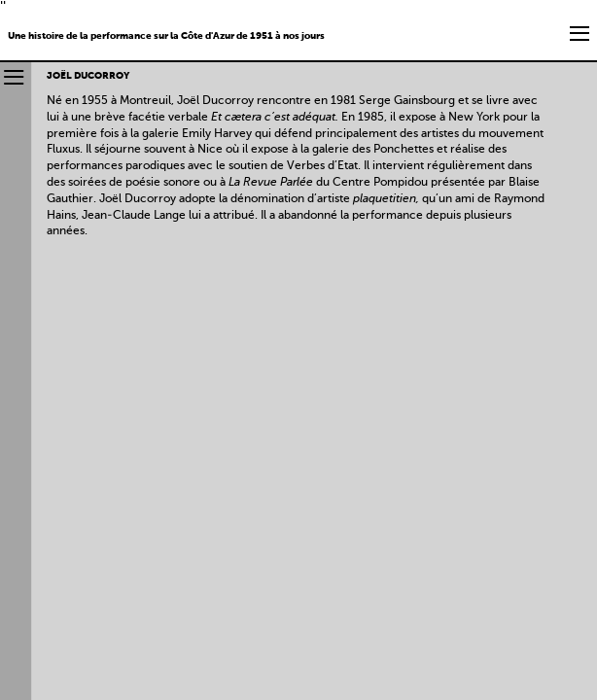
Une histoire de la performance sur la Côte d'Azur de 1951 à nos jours (166, 36)
